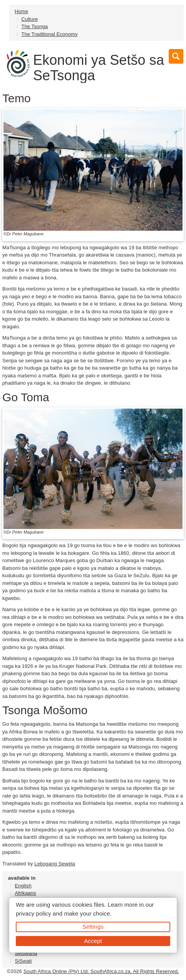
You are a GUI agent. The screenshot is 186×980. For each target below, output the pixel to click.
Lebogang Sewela (55, 864)
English (23, 886)
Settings (93, 927)
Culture (29, 19)
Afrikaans (25, 893)
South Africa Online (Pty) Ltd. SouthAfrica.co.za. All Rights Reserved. (101, 971)
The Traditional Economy (49, 34)
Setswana (26, 953)
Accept (93, 941)
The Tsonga (34, 26)
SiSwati (23, 961)
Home (21, 11)
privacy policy (33, 913)
